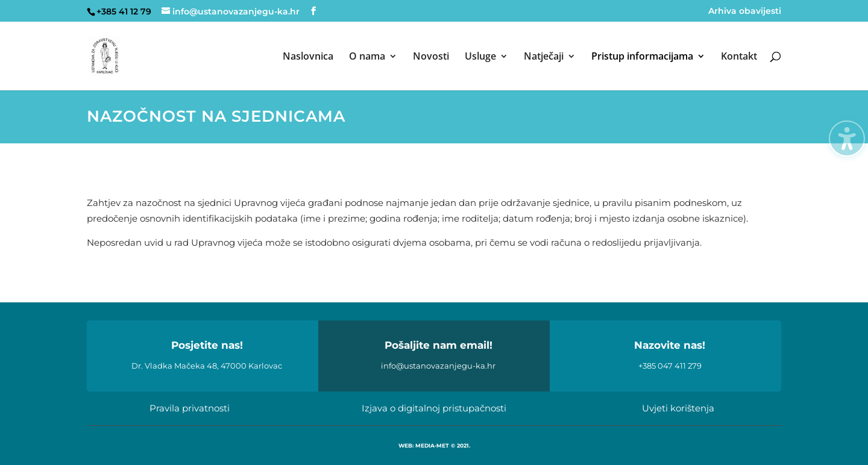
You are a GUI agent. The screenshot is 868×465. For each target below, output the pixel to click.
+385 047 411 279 (670, 366)
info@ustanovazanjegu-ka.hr (438, 366)
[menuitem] (308, 71)
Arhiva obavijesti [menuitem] (745, 11)
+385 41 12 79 (124, 11)
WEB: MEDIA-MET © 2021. (434, 445)
